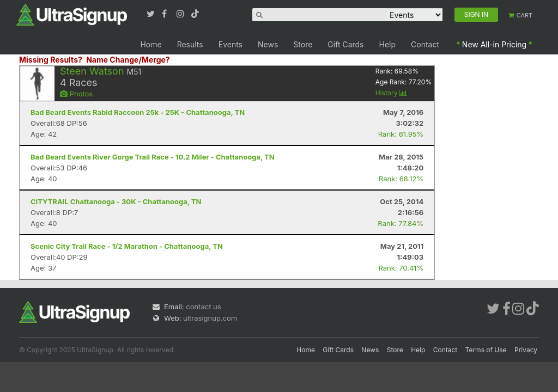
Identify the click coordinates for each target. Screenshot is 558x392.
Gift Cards (345, 44)
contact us (203, 307)
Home (151, 44)
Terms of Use (486, 350)
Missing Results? (51, 60)
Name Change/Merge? (128, 60)
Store (303, 44)
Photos (76, 94)
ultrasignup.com (210, 318)
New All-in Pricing (494, 44)
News (268, 44)
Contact (425, 44)
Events (231, 44)
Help (388, 44)
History (391, 93)
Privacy (526, 350)
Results (190, 44)
